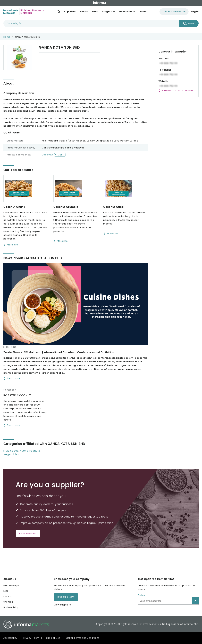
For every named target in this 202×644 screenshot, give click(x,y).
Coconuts (47, 155)
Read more (14, 378)
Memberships (127, 12)
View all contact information (178, 90)
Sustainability (11, 607)
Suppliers (70, 12)
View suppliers (62, 605)
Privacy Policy (31, 638)
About (143, 12)
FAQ (6, 591)
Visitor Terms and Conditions (83, 638)
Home (7, 37)
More (61, 155)
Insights (107, 12)
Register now (28, 534)
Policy (141, 595)
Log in (195, 12)
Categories (87, 58)
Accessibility (10, 638)
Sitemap (8, 602)
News (95, 12)
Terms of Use (52, 638)
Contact (8, 596)
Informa (101, 3)
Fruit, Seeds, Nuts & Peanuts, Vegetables (22, 452)
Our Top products (49, 58)
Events (84, 12)
